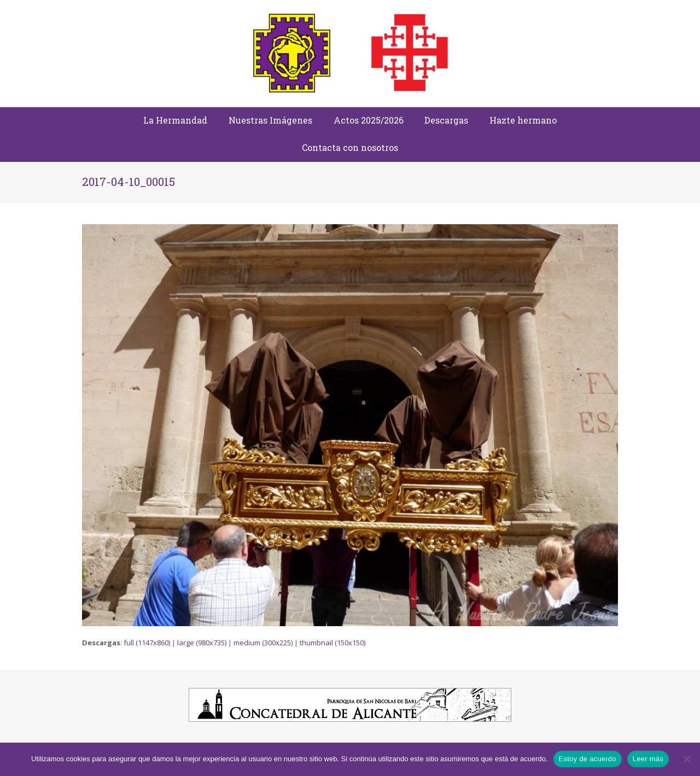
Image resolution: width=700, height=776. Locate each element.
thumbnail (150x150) (332, 643)
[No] (686, 759)
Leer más (648, 759)
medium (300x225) (263, 643)
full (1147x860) (147, 643)
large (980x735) (202, 643)
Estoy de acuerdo (588, 759)
